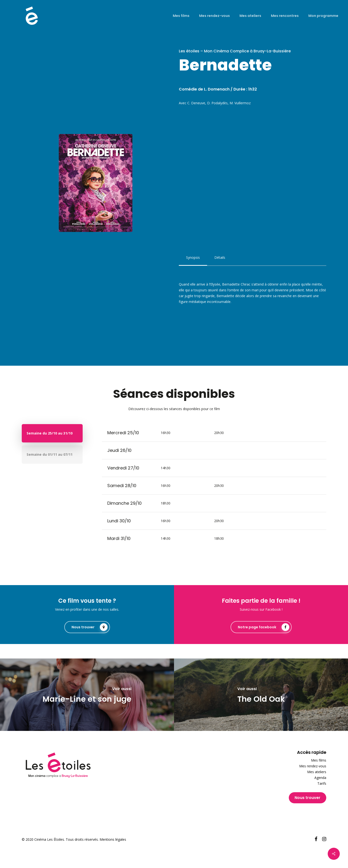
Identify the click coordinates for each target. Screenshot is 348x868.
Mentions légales (113, 839)
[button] (193, 258)
